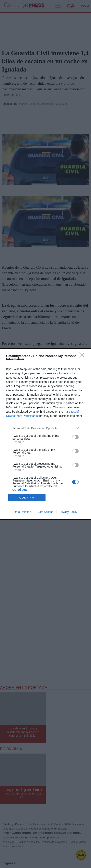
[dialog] (45, 434)
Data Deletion (22, 512)
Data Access (45, 512)
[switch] (75, 437)
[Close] (83, 356)
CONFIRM (27, 498)
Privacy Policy (68, 512)
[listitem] (45, 428)
